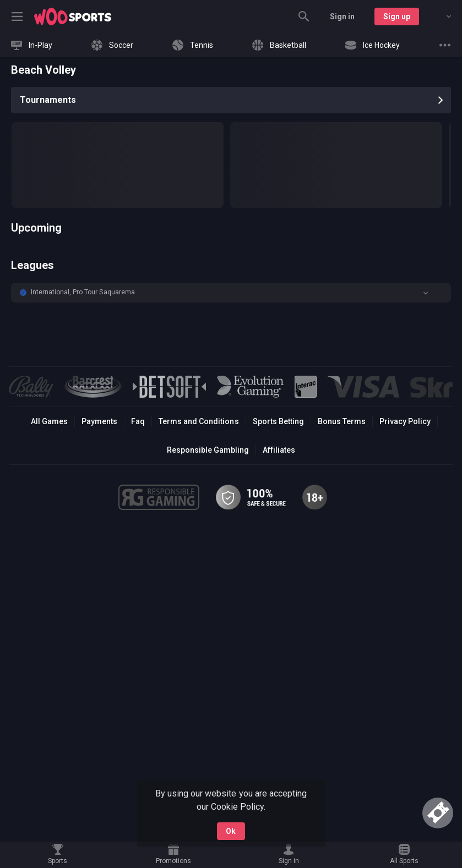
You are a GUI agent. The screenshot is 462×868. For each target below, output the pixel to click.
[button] (231, 293)
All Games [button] (49, 421)
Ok (231, 831)
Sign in (342, 17)
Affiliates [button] (279, 450)
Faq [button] (138, 421)
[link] (73, 17)
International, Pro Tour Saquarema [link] (83, 292)
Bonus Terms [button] (342, 421)
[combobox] (441, 17)
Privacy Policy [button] (405, 421)
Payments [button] (99, 421)
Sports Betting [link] (278, 421)
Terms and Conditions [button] (199, 421)
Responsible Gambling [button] (208, 450)
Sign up (397, 17)
